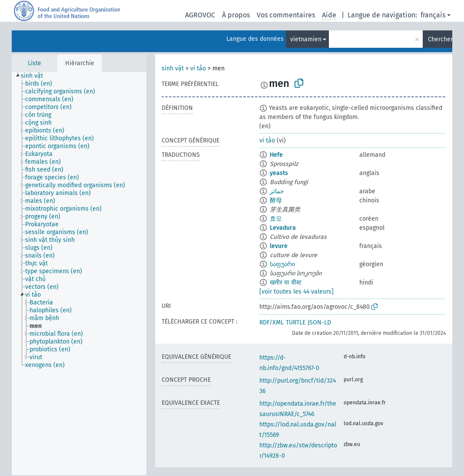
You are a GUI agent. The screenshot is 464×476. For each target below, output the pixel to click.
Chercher (440, 39)
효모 (276, 219)
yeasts (279, 173)
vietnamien (306, 39)
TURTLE (296, 322)
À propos (236, 15)
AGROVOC (200, 15)
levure (279, 246)
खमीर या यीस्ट (286, 283)
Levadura (283, 228)
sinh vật (173, 68)
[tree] (79, 274)
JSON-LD (319, 322)
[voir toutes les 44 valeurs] (297, 292)
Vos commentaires (286, 15)
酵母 (276, 200)
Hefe (276, 155)
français (433, 15)
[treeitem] (36, 76)
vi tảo (198, 68)
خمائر (277, 191)
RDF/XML (272, 322)
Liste (35, 63)
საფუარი (282, 264)
